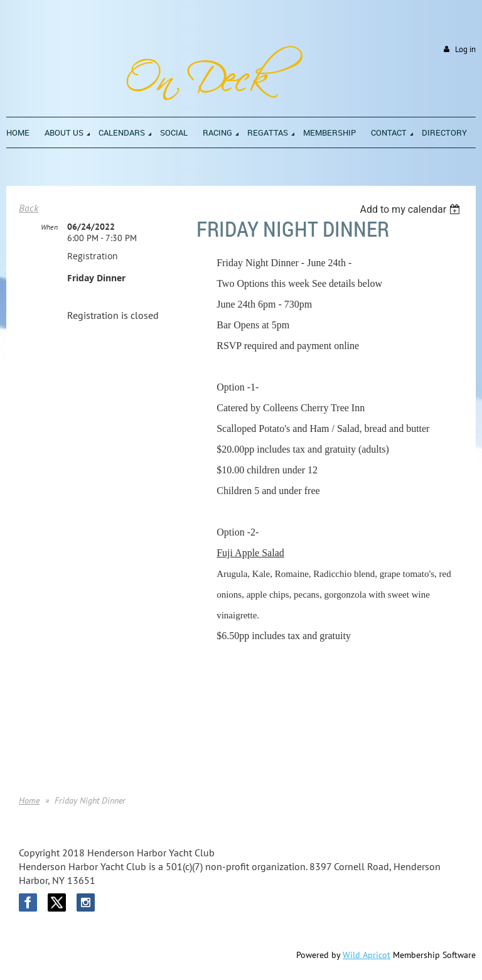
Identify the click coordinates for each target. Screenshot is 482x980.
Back (29, 208)
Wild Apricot (367, 955)
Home (29, 800)
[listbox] (411, 209)
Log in (465, 49)
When (49, 227)
